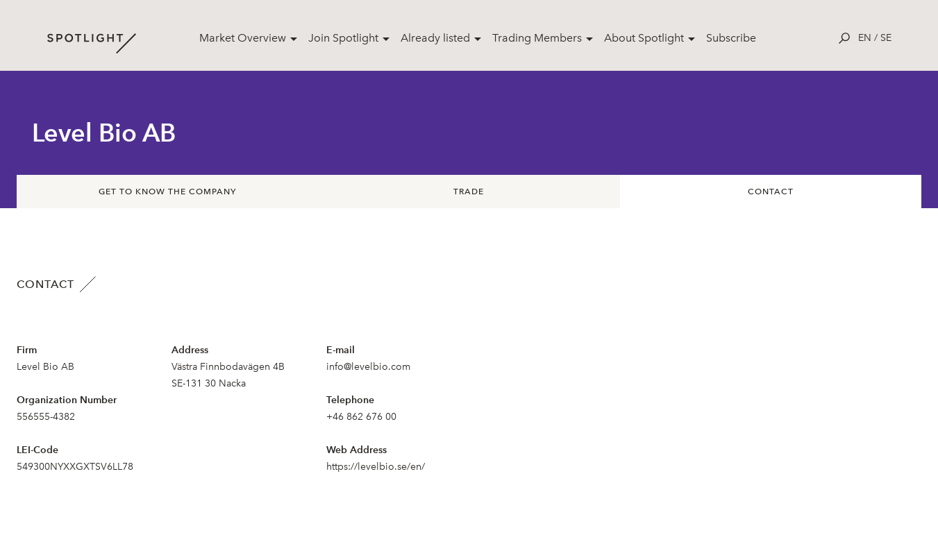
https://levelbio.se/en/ (376, 467)
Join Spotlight (343, 38)
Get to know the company (167, 192)
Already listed (435, 38)
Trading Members (537, 38)
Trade (469, 192)
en (865, 38)
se (886, 38)
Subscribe (731, 38)
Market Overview (243, 38)
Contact (771, 192)
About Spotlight (644, 38)
